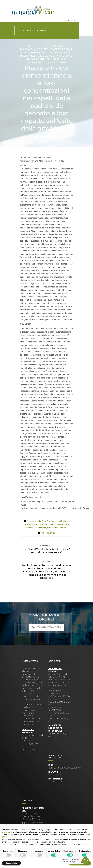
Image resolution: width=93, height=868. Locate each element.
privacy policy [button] (7, 832)
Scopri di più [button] (11, 863)
